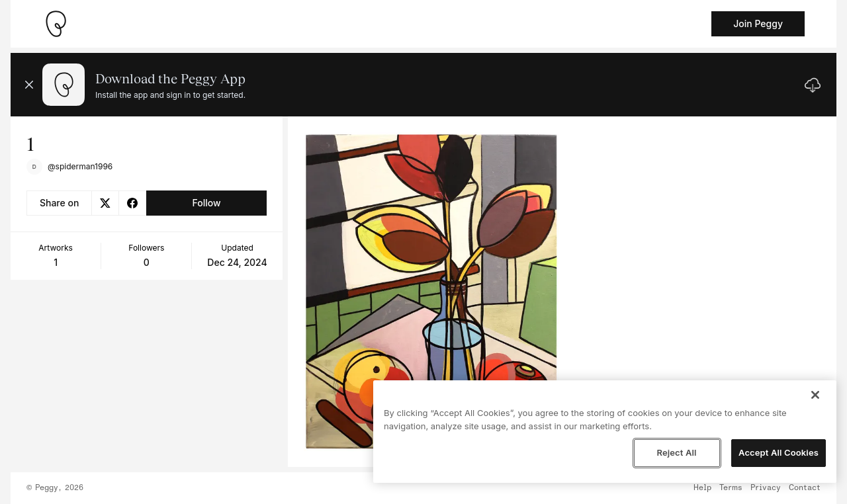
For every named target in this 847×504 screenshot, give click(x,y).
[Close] (815, 395)
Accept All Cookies (779, 452)
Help (702, 488)
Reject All (676, 452)
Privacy (766, 488)
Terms (731, 488)
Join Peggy (758, 23)
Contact (805, 488)
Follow (206, 203)
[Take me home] (56, 24)
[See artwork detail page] (432, 292)
